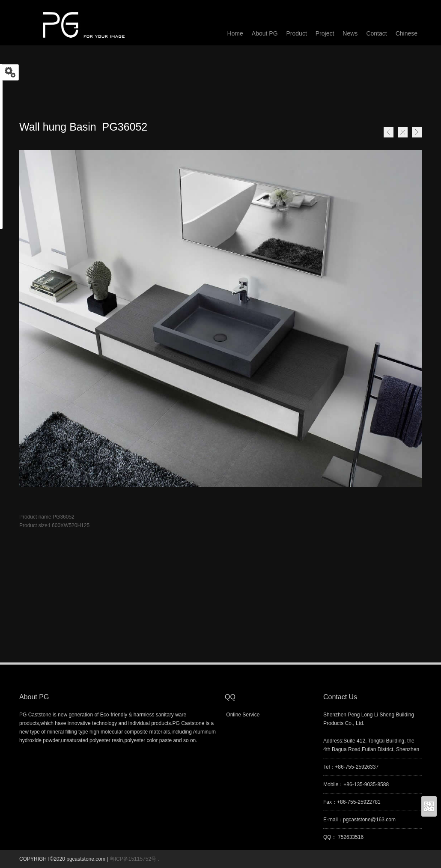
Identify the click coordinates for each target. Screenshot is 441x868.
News (350, 33)
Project (325, 33)
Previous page (389, 132)
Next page (417, 132)
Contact (376, 33)
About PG (265, 33)
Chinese (407, 33)
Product (297, 33)
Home (403, 132)
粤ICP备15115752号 (134, 859)
